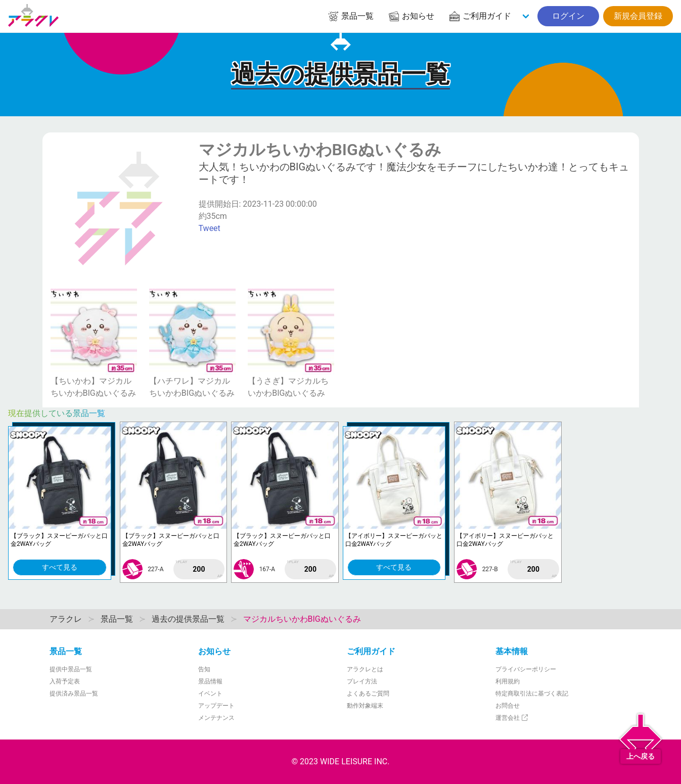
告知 (204, 669)
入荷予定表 (65, 681)
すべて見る (60, 567)
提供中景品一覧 (71, 669)
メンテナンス (216, 718)
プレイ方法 (362, 681)
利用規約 (508, 681)
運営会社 (512, 718)
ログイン (568, 16)
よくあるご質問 (368, 694)
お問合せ (508, 706)
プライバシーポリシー (526, 669)
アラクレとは (365, 669)
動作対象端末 (365, 706)
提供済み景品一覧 (74, 694)
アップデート (216, 706)
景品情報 (210, 681)
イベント (210, 694)
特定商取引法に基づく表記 (532, 694)
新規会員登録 (638, 16)
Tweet (210, 228)
